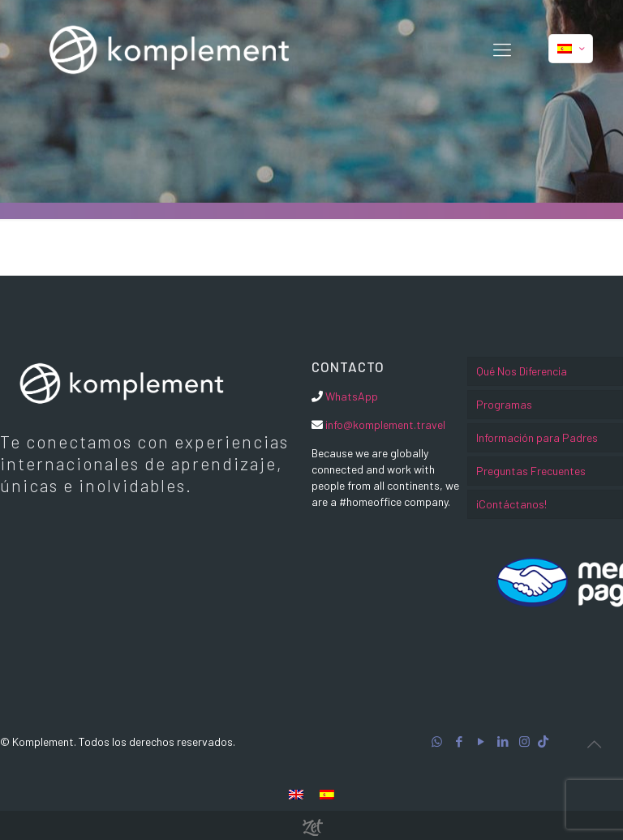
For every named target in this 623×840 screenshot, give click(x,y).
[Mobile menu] (502, 49)
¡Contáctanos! (511, 504)
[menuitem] (296, 793)
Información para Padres (537, 437)
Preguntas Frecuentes (531, 471)
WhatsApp (352, 396)
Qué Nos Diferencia (522, 371)
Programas (504, 404)
